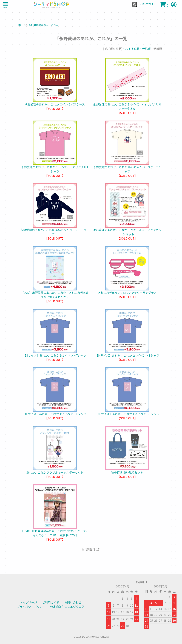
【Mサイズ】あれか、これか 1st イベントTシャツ (127, 355)
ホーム (22, 25)
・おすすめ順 (131, 49)
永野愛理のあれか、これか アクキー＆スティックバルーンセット (127, 232)
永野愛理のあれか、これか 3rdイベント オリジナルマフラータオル (127, 106)
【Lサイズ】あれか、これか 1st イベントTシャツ (55, 414)
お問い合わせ (73, 602)
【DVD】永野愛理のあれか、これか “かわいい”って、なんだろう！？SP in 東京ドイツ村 (55, 533)
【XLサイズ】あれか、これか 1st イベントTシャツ (127, 414)
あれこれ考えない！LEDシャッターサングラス (127, 293)
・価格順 (145, 49)
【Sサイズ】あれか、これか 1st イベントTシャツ (55, 355)
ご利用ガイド (51, 602)
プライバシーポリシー (31, 607)
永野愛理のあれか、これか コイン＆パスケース (55, 104)
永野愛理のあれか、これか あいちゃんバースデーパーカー (55, 232)
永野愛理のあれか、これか (44, 25)
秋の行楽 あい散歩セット (127, 472)
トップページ (29, 602)
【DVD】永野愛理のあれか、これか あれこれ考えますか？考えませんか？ (55, 295)
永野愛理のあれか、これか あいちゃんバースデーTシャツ (127, 169)
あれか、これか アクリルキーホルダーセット (55, 472)
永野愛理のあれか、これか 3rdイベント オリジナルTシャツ (55, 169)
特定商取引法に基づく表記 (67, 607)
